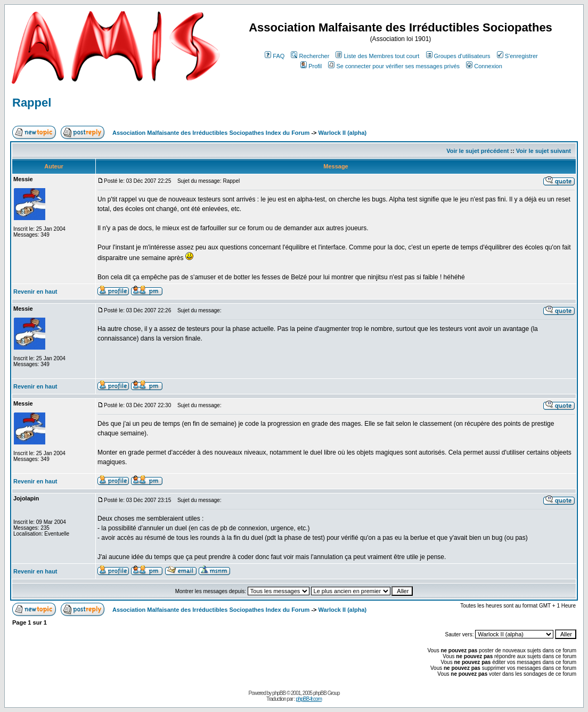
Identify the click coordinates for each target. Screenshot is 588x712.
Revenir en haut (35, 292)
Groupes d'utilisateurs (458, 56)
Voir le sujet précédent (477, 151)
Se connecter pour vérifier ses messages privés (394, 66)
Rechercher (310, 56)
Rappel (32, 103)
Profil (311, 66)
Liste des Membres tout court (377, 56)
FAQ (275, 56)
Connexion (484, 66)
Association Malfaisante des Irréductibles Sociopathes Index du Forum (211, 133)
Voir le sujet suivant (544, 151)
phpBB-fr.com (309, 699)
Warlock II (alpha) (343, 133)
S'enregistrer (517, 56)
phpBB (279, 693)
